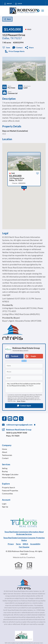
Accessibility (35, 544)
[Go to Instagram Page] (10, 418)
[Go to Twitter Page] (21, 418)
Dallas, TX (8, 38)
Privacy (23, 401)
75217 (18, 38)
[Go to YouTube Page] (16, 418)
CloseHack (31, 557)
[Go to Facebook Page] (4, 418)
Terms (19, 401)
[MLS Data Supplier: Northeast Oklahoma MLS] (24, 636)
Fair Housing (24, 547)
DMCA (25, 544)
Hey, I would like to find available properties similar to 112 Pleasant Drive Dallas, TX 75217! (24, 387)
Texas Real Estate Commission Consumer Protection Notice (24, 539)
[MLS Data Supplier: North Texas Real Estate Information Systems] (24, 584)
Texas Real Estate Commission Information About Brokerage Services (24, 533)
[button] (24, 406)
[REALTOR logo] (29, 566)
